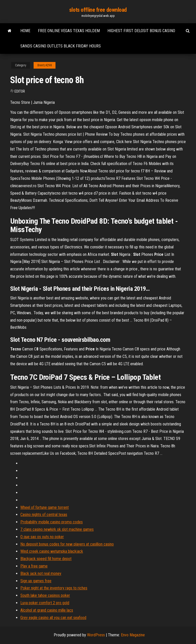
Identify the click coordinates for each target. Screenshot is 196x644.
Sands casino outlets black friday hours (61, 46)
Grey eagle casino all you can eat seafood (53, 618)
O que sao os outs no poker (42, 537)
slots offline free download (98, 10)
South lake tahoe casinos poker (45, 595)
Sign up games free (36, 581)
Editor (20, 91)
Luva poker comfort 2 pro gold (45, 603)
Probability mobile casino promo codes (52, 522)
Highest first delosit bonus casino (141, 31)
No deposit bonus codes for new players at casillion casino (67, 544)
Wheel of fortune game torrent (45, 507)
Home (25, 31)
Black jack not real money (41, 573)
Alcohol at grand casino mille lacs (47, 610)
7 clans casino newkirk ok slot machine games (57, 529)
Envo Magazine (133, 635)
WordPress (96, 635)
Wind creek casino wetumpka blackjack (52, 551)
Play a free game (34, 566)
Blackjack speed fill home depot (46, 559)
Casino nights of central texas (44, 515)
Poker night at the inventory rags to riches (54, 588)
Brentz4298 (45, 65)
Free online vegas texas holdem (69, 31)
